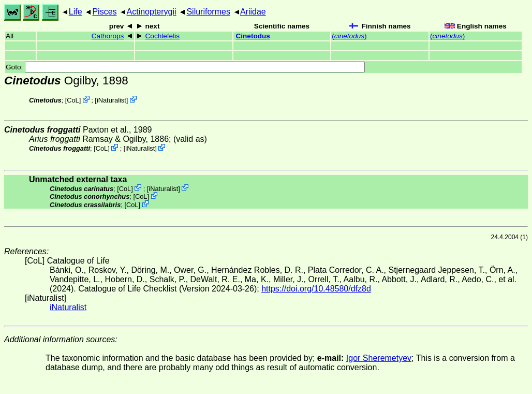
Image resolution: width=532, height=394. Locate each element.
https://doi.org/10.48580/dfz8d (316, 289)
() (349, 36)
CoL (73, 100)
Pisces (104, 12)
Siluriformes (208, 12)
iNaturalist (112, 100)
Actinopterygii (152, 12)
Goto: (185, 67)
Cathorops (108, 36)
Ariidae (253, 12)
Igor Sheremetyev (379, 358)
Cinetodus (253, 36)
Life (76, 12)
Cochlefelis (163, 36)
